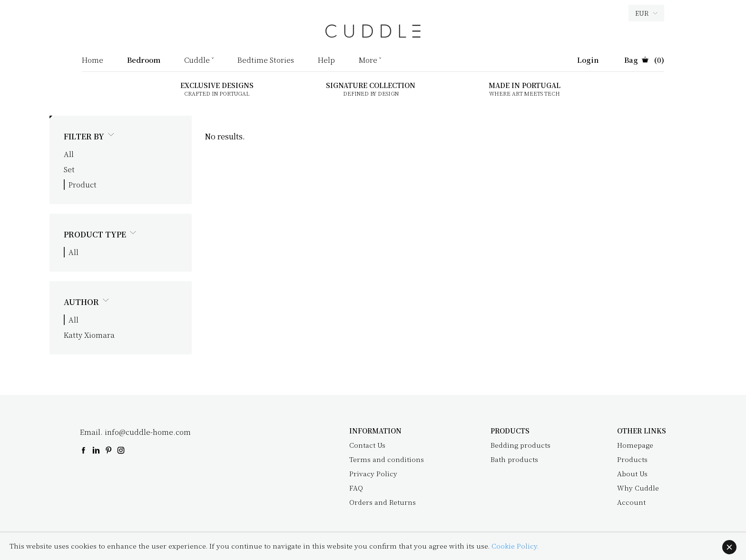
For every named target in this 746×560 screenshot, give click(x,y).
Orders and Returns (383, 502)
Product (83, 184)
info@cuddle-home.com (148, 432)
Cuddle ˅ (199, 60)
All (69, 154)
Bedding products (520, 445)
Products (632, 459)
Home (93, 60)
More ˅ (370, 60)
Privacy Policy (373, 473)
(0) (644, 60)
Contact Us (367, 445)
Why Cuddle (638, 488)
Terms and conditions (387, 459)
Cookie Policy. (515, 546)
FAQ (356, 488)
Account (631, 502)
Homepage (635, 445)
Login (588, 60)
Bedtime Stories (266, 60)
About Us (632, 473)
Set (69, 169)
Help (326, 60)
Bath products (514, 459)
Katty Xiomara (89, 335)
